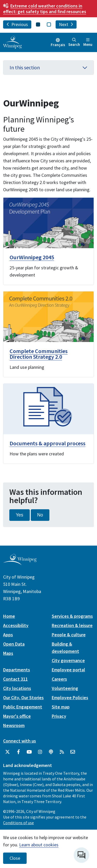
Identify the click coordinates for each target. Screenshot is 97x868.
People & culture (69, 635)
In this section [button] (48, 67)
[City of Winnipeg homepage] (20, 563)
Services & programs (72, 616)
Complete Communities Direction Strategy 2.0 (39, 354)
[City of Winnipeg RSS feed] (62, 752)
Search (74, 42)
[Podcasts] (51, 752)
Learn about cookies (39, 845)
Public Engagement (23, 707)
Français (58, 45)
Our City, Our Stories (23, 698)
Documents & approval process (47, 443)
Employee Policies (70, 698)
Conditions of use (18, 823)
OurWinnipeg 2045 (32, 257)
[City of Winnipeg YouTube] (29, 752)
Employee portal (68, 670)
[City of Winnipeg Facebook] (18, 752)
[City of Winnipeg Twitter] (8, 752)
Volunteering (65, 688)
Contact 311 (15, 679)
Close (15, 858)
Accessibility (16, 625)
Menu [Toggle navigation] (88, 42)
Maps (8, 653)
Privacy (59, 716)
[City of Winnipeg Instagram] (40, 752)
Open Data (14, 644)
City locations (17, 688)
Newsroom (14, 725)
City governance (68, 660)
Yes (20, 515)
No (40, 515)
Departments (17, 670)
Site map (61, 707)
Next (66, 24)
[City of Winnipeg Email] (73, 752)
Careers (59, 679)
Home (9, 616)
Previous (17, 24)
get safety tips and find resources (45, 9)
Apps (8, 635)
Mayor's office (17, 716)
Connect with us (20, 741)
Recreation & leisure (72, 625)
